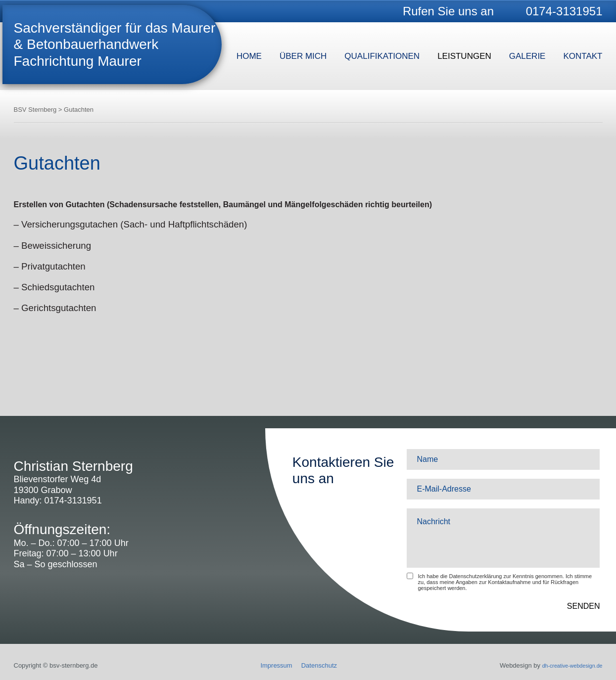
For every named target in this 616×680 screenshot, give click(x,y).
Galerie (527, 56)
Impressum (270, 665)
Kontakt (583, 56)
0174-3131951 (564, 11)
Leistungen (464, 56)
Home (249, 56)
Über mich (303, 56)
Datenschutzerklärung (475, 576)
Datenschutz (312, 665)
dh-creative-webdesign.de (566, 665)
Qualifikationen (382, 56)
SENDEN (584, 606)
